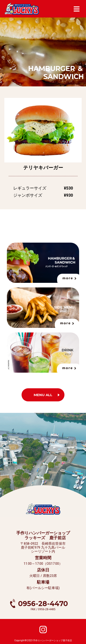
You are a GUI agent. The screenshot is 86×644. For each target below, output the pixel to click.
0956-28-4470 (43, 604)
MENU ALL (43, 395)
